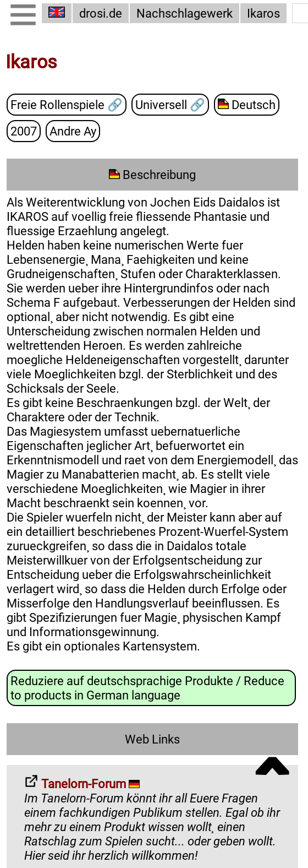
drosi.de (101, 13)
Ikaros (263, 13)
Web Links (152, 739)
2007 (24, 131)
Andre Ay (73, 131)
